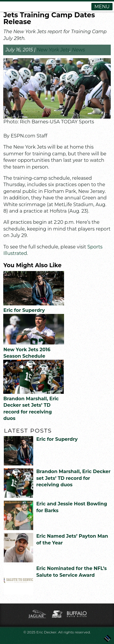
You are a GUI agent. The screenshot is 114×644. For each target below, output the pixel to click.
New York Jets (53, 50)
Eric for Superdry (24, 310)
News (78, 50)
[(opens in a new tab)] (34, 343)
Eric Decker (47, 632)
